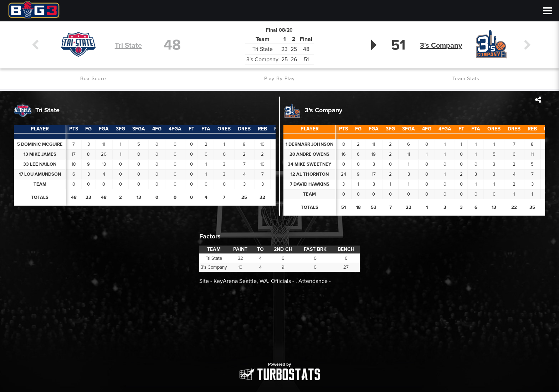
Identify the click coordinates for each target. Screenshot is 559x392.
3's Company (442, 45)
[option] (279, 323)
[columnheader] (74, 129)
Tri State (129, 45)
